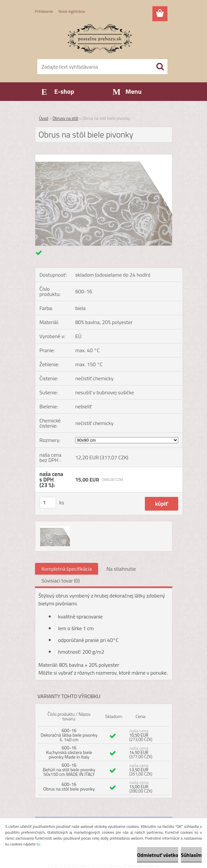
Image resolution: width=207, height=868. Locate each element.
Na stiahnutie (121, 569)
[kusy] (48, 503)
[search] (160, 67)
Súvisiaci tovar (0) (61, 581)
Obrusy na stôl (66, 118)
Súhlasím (191, 855)
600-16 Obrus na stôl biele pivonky (69, 786)
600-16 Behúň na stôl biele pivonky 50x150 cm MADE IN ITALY (69, 770)
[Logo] (100, 38)
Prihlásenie (44, 11)
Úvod (44, 118)
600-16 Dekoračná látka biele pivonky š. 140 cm (69, 735)
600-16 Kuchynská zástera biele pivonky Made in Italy (69, 752)
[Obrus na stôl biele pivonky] (104, 157)
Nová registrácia (72, 11)
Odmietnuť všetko (158, 855)
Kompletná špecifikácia (67, 569)
